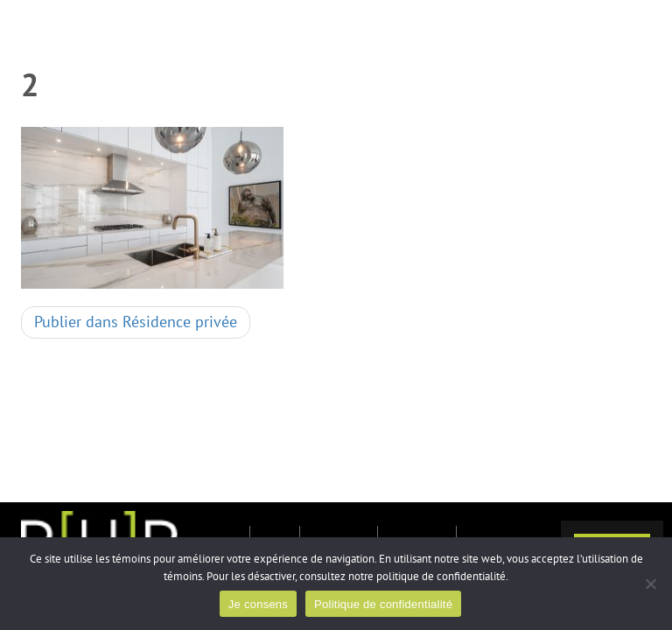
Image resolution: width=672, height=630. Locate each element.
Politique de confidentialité (383, 604)
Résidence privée (136, 322)
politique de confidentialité (441, 577)
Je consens (258, 604)
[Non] (650, 584)
